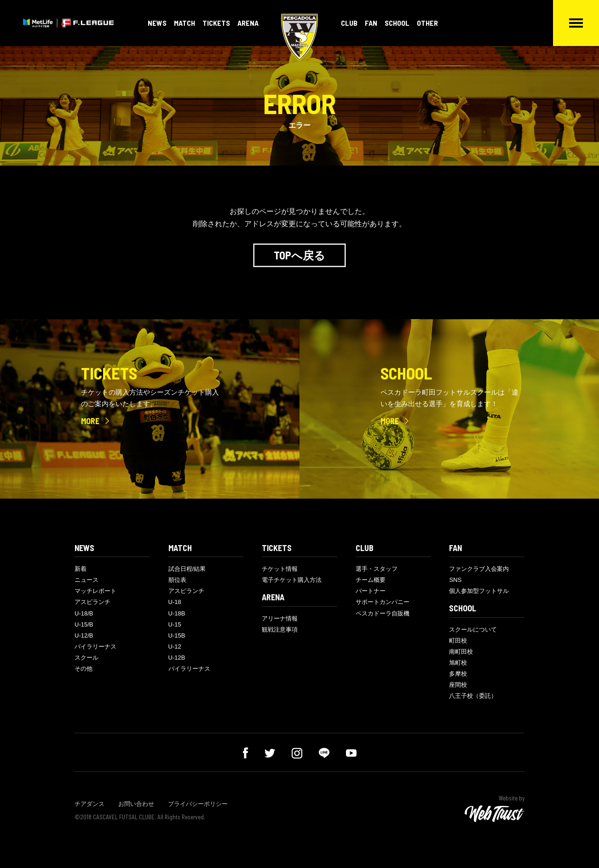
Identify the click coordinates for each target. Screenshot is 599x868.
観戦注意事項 (280, 629)
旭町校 (458, 663)
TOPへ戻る (299, 255)
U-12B (177, 658)
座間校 (458, 685)
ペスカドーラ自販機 (383, 613)
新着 (81, 569)
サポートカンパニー (383, 602)
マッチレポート (95, 591)
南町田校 (461, 652)
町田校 (458, 641)
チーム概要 (371, 580)
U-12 (175, 647)
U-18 (175, 602)
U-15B (177, 635)
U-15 (175, 624)
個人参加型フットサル (479, 591)
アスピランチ (92, 602)
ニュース (86, 580)
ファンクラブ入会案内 (479, 569)
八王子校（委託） (473, 696)
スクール (86, 658)
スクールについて (473, 629)
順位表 (177, 580)
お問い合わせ (136, 804)
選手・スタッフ (377, 569)
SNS (455, 580)
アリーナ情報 (280, 618)
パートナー (371, 591)
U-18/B (84, 613)
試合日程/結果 (187, 569)
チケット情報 (280, 569)
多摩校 (458, 674)
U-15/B (84, 624)
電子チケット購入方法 (292, 580)
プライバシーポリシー (198, 804)
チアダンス (89, 804)
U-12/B (84, 635)
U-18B (177, 613)
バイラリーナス (95, 647)
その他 (84, 669)
